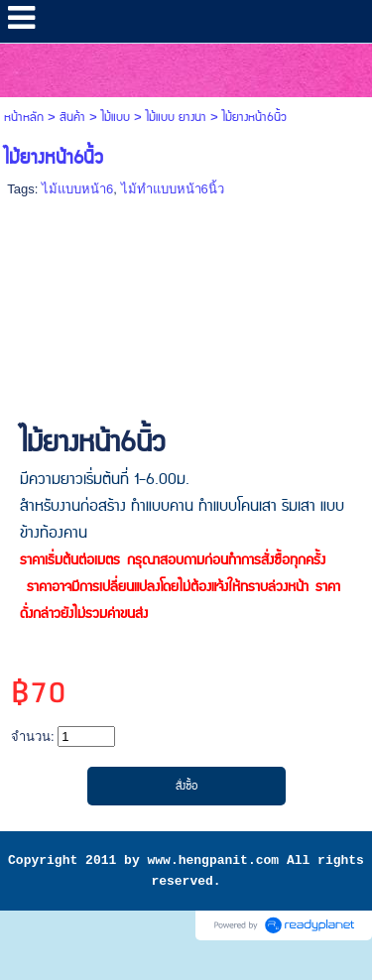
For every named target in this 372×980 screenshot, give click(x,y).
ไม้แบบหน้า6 (77, 189)
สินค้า (72, 118)
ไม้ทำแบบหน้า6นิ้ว (173, 189)
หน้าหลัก (24, 118)
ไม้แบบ (116, 118)
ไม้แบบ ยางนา (176, 118)
